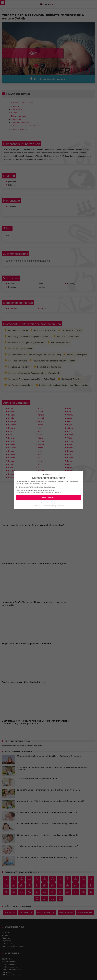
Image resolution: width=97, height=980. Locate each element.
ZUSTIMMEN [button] (48, 498)
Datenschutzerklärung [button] (50, 506)
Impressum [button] (61, 506)
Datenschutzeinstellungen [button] (48, 503)
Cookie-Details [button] (37, 506)
